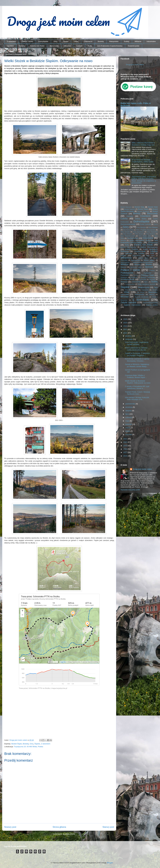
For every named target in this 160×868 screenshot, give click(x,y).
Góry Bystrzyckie (128, 230)
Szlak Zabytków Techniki (146, 284)
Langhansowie (140, 251)
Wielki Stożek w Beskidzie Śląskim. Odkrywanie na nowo (138, 382)
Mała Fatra (150, 256)
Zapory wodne (152, 305)
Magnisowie (137, 255)
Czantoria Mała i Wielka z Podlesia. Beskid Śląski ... (136, 376)
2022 (126, 333)
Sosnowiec (136, 282)
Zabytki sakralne (128, 302)
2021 (126, 439)
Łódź (152, 253)
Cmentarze (88, 41)
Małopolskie (114, 41)
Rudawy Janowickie (148, 277)
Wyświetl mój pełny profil (130, 490)
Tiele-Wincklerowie (131, 290)
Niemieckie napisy (136, 267)
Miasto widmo (149, 260)
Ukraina (155, 290)
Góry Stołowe (151, 234)
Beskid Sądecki (130, 209)
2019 (126, 446)
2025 (126, 323)
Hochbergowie (133, 238)
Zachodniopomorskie (151, 303)
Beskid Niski (153, 207)
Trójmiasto (145, 290)
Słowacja (124, 282)
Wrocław (67, 46)
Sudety (127, 41)
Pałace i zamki (27, 41)
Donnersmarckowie (128, 224)
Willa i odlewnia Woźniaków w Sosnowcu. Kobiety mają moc (143, 144)
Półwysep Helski (147, 275)
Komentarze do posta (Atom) (64, 834)
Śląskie (66, 41)
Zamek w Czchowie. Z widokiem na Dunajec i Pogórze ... (137, 354)
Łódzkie (141, 253)
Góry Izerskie (125, 232)
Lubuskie (129, 253)
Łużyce (123, 255)
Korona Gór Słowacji (128, 247)
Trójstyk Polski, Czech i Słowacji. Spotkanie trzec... (138, 393)
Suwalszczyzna (130, 284)
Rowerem (124, 277)
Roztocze (134, 277)
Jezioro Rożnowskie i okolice (140, 240)
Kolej (90, 46)
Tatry (156, 287)
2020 (126, 442)
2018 (126, 449)
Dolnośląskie (43, 41)
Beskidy (101, 41)
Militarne (138, 41)
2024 (126, 326)
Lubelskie (154, 251)
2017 (126, 452)
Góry (55, 41)
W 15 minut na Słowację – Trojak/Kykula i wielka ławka (142, 161)
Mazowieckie (135, 260)
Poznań (136, 275)
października (131, 404)
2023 (126, 329)
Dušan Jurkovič (145, 224)
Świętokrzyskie (134, 46)
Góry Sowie (139, 234)
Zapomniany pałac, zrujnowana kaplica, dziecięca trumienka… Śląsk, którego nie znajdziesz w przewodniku (144, 180)
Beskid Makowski (126, 207)
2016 (126, 456)
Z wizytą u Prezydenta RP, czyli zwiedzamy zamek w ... (137, 387)
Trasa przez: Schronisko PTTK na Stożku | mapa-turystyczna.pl (43, 688)
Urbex (76, 41)
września (129, 407)
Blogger (110, 863)
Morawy (137, 264)
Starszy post (108, 827)
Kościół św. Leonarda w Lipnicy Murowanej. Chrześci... (137, 360)
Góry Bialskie (153, 227)
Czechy (22, 46)
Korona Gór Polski (37, 46)
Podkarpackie (127, 273)
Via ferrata (141, 292)
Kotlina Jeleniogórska (149, 247)
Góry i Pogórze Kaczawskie (146, 230)
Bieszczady (54, 46)
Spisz (146, 282)
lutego (128, 431)
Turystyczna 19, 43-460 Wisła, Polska (28, 747)
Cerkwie (79, 46)
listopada (129, 339)
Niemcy (123, 267)
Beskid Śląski (17, 744)
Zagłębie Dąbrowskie (132, 305)
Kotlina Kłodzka (131, 249)
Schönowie (143, 279)
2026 (126, 319)
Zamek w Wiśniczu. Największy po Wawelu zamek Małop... (137, 365)
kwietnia (129, 424)
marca (128, 428)
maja (128, 421)
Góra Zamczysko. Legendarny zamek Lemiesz (137, 343)
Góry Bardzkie (141, 227)
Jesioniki (123, 241)
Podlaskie (147, 273)
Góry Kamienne (138, 232)
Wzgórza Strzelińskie (142, 297)
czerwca (129, 417)
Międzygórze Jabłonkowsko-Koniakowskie (137, 262)
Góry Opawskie (152, 232)
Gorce (156, 224)
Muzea (149, 264)
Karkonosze (153, 243)
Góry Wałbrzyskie (145, 236)
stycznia (129, 434)
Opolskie (10, 46)
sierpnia (129, 411)
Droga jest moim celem (135, 65)
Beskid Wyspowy (143, 211)
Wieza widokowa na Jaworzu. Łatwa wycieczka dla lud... (136, 349)
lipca (127, 414)
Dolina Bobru (141, 219)
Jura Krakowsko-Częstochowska (110, 46)
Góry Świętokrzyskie (128, 236)
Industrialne (151, 41)
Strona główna (59, 827)
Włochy (152, 294)
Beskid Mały (139, 207)
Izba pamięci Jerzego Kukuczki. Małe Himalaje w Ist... (137, 399)
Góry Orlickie (128, 234)
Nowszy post (10, 827)
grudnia (129, 336)
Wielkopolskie (139, 294)
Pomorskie (125, 275)
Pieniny (152, 270)
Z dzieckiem (12, 41)
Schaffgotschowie (127, 279)
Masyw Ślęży (143, 258)
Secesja (152, 279)
